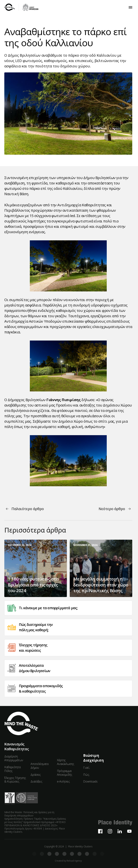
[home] (21, 7)
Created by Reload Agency (68, 861)
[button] (130, 7)
